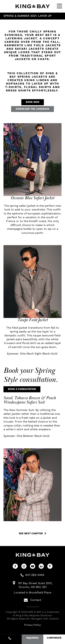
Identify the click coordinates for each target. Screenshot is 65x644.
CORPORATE (54, 638)
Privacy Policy (32, 625)
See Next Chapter (31, 534)
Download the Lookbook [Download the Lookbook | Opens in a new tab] (32, 109)
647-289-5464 (35, 575)
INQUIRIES (32, 638)
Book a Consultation (22, 389)
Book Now (33, 102)
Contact (33, 600)
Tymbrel (54, 619)
